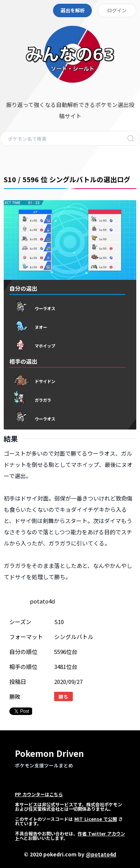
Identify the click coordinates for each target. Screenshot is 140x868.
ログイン (117, 10)
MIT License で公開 (96, 819)
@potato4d (101, 854)
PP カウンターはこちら (39, 794)
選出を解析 (73, 10)
